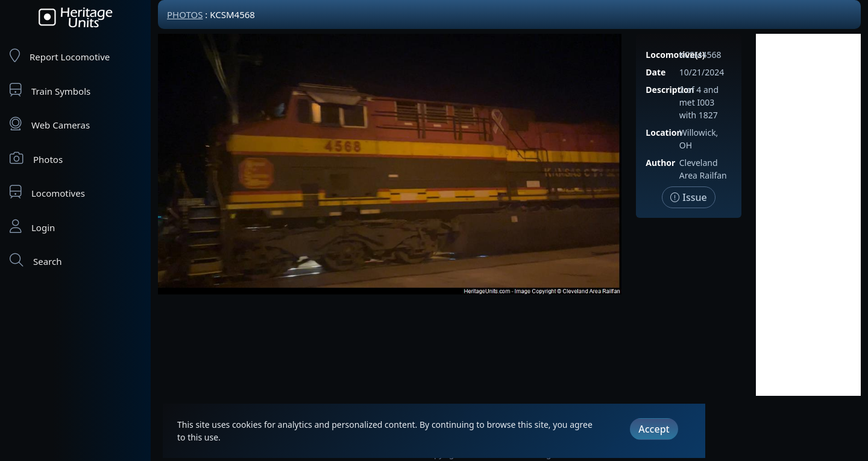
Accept (654, 429)
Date (656, 72)
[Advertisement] (808, 215)
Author (660, 163)
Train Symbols (50, 90)
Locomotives (47, 192)
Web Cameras (50, 124)
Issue (689, 197)
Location (664, 132)
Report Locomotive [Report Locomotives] (60, 56)
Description (670, 90)
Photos (36, 158)
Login (32, 227)
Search (36, 260)
